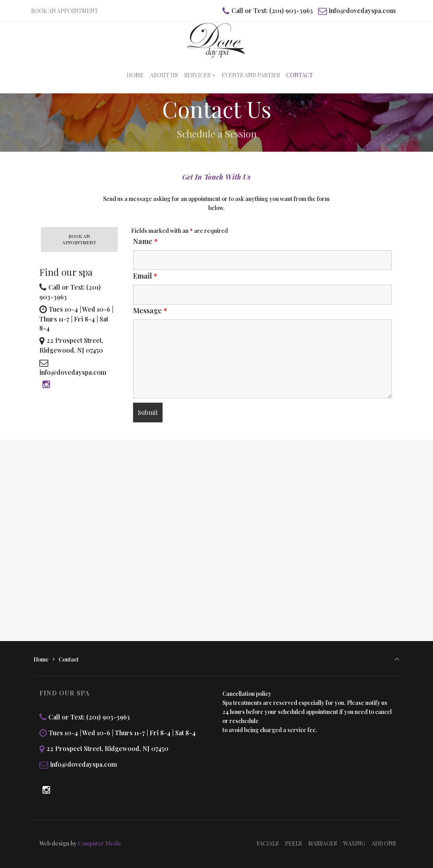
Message (150, 310)
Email (145, 276)
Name (145, 241)
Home (41, 659)
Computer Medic (100, 843)
